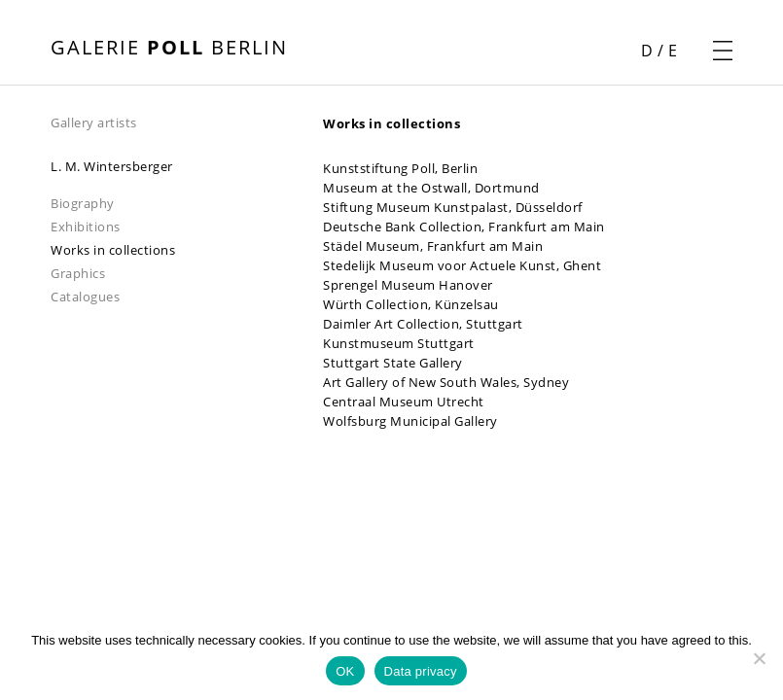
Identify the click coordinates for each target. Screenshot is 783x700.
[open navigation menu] (723, 51)
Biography (83, 203)
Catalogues (85, 297)
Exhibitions (86, 227)
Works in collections (113, 250)
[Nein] (759, 658)
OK (345, 671)
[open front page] (169, 50)
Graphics (78, 273)
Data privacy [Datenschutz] (421, 671)
